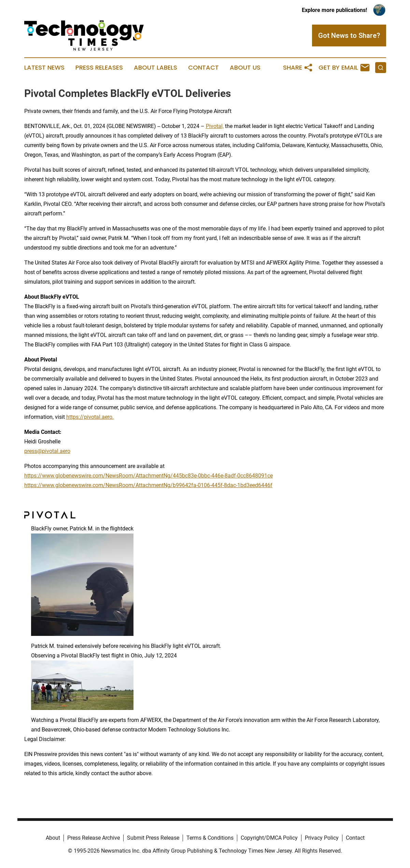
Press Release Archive (94, 838)
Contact (203, 68)
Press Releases (99, 68)
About (53, 838)
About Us (245, 68)
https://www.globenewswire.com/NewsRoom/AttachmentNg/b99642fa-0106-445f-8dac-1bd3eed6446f (148, 485)
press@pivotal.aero (47, 451)
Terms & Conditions (210, 838)
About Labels (155, 68)
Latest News (44, 68)
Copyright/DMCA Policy (269, 838)
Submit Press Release (153, 838)
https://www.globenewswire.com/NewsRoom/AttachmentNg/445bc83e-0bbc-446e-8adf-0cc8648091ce (149, 476)
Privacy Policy (322, 838)
